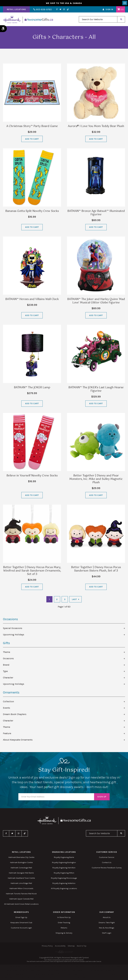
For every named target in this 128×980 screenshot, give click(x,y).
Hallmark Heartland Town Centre (21, 878)
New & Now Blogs (107, 928)
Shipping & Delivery (64, 933)
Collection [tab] (8, 701)
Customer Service (107, 857)
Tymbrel (86, 958)
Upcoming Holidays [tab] (14, 635)
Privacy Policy (47, 946)
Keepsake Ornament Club (21, 923)
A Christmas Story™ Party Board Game (32, 126)
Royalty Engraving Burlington (64, 862)
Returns (64, 928)
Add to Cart (32, 139)
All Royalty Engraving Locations (64, 888)
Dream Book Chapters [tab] (15, 714)
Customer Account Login (21, 928)
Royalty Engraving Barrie (64, 857)
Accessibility (60, 946)
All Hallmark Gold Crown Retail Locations (21, 904)
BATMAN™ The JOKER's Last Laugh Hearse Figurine (96, 389)
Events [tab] (7, 708)
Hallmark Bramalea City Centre (21, 857)
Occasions (10, 619)
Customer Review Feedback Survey (107, 868)
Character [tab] (8, 678)
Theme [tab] (7, 652)
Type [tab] (5, 671)
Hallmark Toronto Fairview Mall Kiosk (21, 894)
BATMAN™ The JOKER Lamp (32, 388)
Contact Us (107, 862)
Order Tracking (64, 923)
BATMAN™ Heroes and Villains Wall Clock (32, 299)
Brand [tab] (6, 665)
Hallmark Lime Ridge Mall (21, 883)
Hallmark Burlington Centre (21, 862)
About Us (107, 917)
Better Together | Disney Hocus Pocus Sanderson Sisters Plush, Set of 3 (96, 569)
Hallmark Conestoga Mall (21, 868)
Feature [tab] (7, 733)
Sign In (109, 9)
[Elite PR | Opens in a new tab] (64, 952)
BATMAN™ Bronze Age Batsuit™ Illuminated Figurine (96, 213)
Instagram (64, 9)
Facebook (57, 9)
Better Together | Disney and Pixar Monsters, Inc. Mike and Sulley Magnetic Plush (96, 479)
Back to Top (82, 946)
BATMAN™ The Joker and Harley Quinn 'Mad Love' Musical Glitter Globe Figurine (96, 301)
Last (74, 599)
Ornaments (11, 692)
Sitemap (71, 946)
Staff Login (107, 933)
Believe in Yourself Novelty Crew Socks (32, 476)
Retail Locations (16, 9)
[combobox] (98, 19)
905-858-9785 (43, 9)
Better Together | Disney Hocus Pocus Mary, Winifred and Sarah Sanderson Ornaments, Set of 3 (32, 571)
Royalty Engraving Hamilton (64, 868)
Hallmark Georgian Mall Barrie (21, 873)
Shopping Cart (119, 9)
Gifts (6, 643)
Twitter (60, 9)
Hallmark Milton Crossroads (21, 888)
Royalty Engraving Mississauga (64, 878)
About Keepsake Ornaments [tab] (18, 740)
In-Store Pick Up (64, 917)
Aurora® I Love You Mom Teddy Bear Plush (96, 126)
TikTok (68, 9)
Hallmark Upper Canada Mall (21, 899)
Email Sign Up (21, 917)
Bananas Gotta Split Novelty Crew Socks (32, 211)
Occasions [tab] (8, 658)
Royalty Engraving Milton (64, 873)
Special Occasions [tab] (13, 628)
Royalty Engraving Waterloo (64, 883)
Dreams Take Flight (107, 923)
